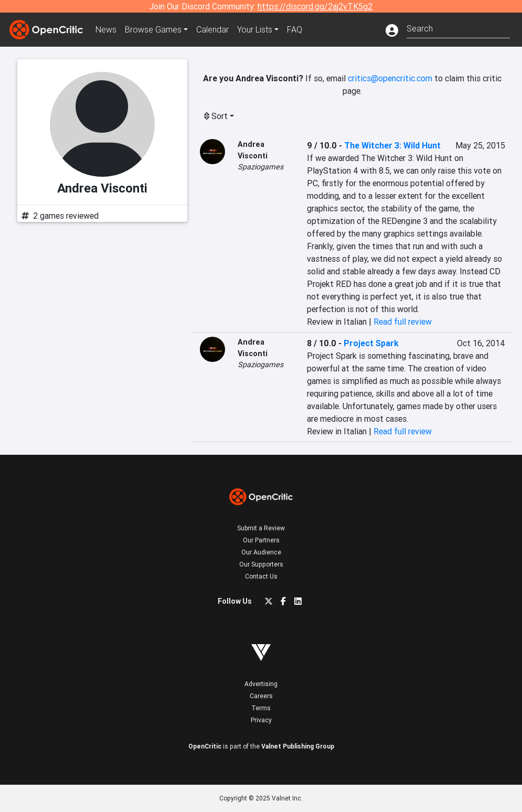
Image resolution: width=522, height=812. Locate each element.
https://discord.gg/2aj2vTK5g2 (315, 6)
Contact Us (261, 576)
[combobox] (458, 28)
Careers (261, 696)
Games (153, 29)
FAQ (295, 29)
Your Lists (255, 29)
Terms (261, 708)
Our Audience (261, 552)
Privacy (261, 720)
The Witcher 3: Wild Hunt (392, 145)
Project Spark (371, 343)
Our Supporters (261, 564)
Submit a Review (261, 528)
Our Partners (261, 540)
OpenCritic (205, 746)
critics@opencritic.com (390, 78)
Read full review (403, 322)
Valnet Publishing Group (298, 746)
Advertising (261, 684)
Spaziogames (260, 167)
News (106, 29)
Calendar (212, 29)
